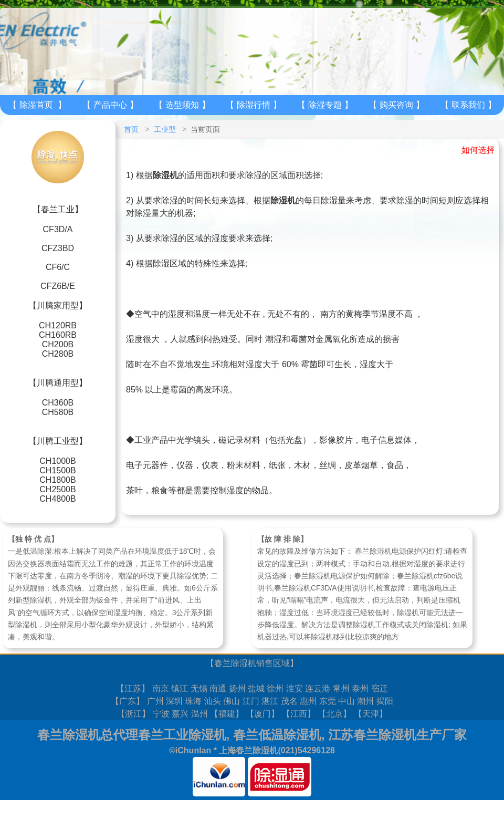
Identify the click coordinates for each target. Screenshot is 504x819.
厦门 (262, 714)
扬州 (237, 688)
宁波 (161, 714)
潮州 (365, 701)
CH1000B (57, 461)
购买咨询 (396, 105)
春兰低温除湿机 (277, 735)
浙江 (133, 714)
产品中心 (110, 105)
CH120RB (58, 325)
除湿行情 (254, 105)
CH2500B (57, 489)
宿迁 (380, 688)
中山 (346, 701)
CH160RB (58, 335)
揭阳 (385, 701)
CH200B (58, 344)
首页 (131, 129)
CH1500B (57, 470)
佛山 (232, 701)
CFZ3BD (58, 248)
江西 (299, 714)
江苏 (133, 688)
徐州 (275, 688)
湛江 (270, 701)
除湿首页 (36, 105)
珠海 (193, 701)
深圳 (174, 701)
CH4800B (57, 499)
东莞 (328, 701)
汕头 (213, 701)
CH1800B (57, 480)
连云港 (318, 688)
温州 (199, 714)
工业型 (165, 129)
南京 (161, 688)
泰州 (360, 688)
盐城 (256, 688)
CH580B (58, 412)
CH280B (58, 354)
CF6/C (58, 267)
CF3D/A (58, 229)
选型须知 (182, 105)
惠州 (308, 701)
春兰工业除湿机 (182, 735)
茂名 (289, 701)
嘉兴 (180, 714)
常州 (341, 688)
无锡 (199, 688)
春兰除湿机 (235, 663)
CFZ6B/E (58, 286)
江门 (251, 701)
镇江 (180, 688)
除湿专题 (325, 105)
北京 (334, 714)
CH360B (58, 403)
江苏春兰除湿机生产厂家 (397, 735)
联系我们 (468, 105)
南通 (218, 688)
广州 (155, 701)
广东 (128, 701)
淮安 (295, 688)
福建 (227, 714)
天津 (371, 714)
